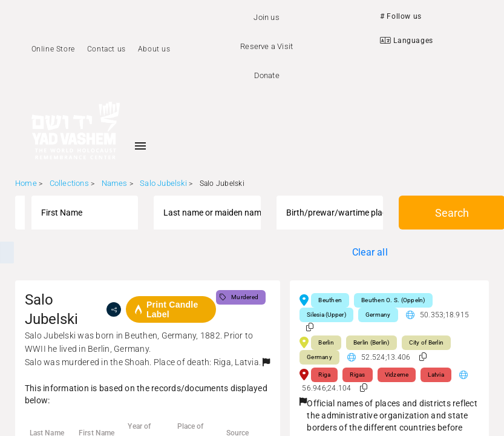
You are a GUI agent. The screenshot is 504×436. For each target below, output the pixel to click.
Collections (69, 183)
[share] (114, 309)
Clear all (370, 252)
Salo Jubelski (163, 183)
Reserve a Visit (267, 46)
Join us (266, 17)
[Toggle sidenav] (140, 146)
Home (26, 183)
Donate (267, 75)
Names (115, 183)
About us (154, 49)
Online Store (53, 49)
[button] (266, 362)
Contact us (106, 49)
